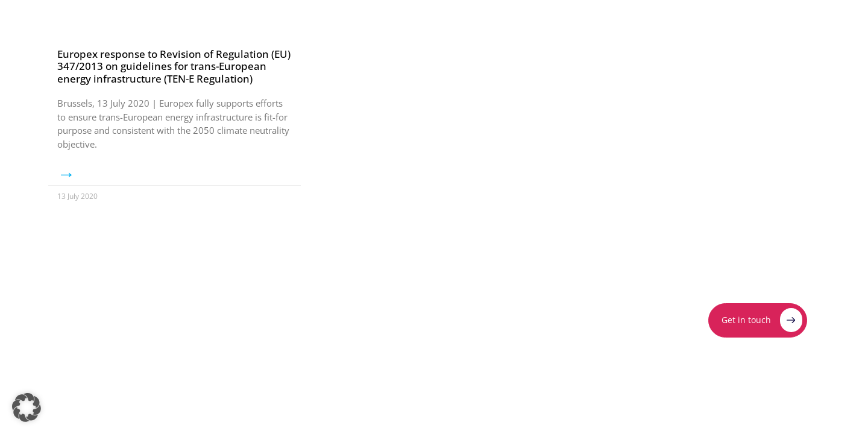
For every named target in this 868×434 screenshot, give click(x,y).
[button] (27, 407)
